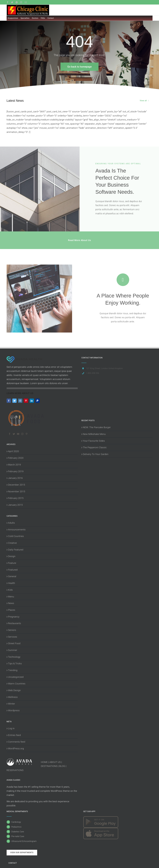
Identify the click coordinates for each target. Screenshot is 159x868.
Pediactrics (16, 827)
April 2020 (14, 451)
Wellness (13, 697)
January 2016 (15, 478)
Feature (12, 563)
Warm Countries (17, 684)
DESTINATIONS (49, 766)
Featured (13, 570)
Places (12, 610)
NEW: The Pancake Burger (97, 427)
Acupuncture (13, 18)
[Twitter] (14, 401)
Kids (10, 590)
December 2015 (17, 485)
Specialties (25, 18)
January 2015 (15, 505)
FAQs (43, 18)
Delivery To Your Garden (96, 454)
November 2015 (17, 491)
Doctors (35, 18)
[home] (24, 358)
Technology (14, 657)
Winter (12, 704)
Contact (51, 18)
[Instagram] (20, 401)
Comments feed (17, 742)
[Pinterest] (26, 401)
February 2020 (16, 458)
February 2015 (16, 498)
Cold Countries (16, 536)
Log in (11, 728)
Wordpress (14, 710)
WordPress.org (16, 748)
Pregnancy (14, 617)
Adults (12, 523)
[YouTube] (18, 434)
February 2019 (16, 471)
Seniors (12, 630)
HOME (44, 762)
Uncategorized (16, 677)
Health (12, 583)
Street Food (14, 643)
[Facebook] (9, 401)
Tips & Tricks (15, 663)
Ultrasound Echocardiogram (24, 841)
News (11, 603)
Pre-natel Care (18, 836)
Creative (12, 543)
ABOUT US (55, 762)
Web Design (14, 690)
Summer (13, 650)
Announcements (17, 530)
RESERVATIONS (15, 770)
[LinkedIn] (32, 401)
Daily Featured (16, 550)
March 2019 (15, 465)
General (12, 576)
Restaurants (15, 623)
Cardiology (16, 822)
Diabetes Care (18, 832)
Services (13, 637)
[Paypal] (38, 401)
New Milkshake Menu (94, 434)
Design (12, 556)
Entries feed (14, 735)
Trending (13, 670)
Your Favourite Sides (94, 441)
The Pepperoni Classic (95, 447)
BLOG (62, 766)
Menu (11, 597)
